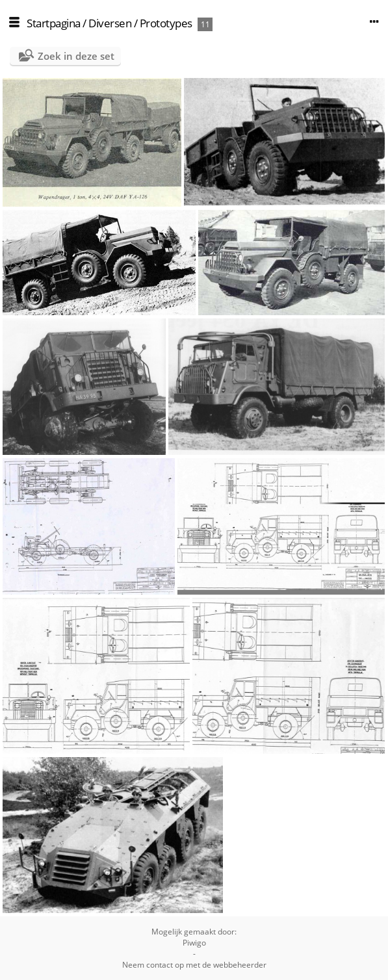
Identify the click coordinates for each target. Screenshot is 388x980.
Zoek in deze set (76, 56)
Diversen (110, 23)
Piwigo (194, 943)
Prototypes (166, 23)
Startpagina (54, 23)
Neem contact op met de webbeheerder (194, 965)
